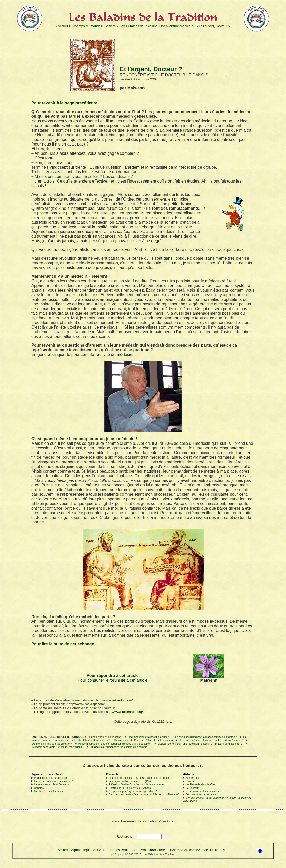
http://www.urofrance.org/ (125, 712)
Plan (225, 850)
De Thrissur (192, 788)
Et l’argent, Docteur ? (230, 744)
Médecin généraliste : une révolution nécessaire (185, 744)
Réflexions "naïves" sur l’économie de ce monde (136, 785)
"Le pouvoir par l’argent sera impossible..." (133, 791)
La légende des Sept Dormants (52, 785)
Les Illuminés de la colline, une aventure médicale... (158, 26)
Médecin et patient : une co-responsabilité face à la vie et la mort (115, 744)
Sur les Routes (120, 850)
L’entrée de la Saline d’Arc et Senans (130, 788)
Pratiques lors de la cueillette (51, 778)
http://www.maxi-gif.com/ (87, 704)
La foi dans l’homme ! (230, 740)
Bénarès (39, 788)
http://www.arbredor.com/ (114, 700)
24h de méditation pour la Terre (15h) (130, 781)
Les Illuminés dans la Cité (124, 740)
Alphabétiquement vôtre (89, 850)
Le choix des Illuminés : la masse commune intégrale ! (206, 737)
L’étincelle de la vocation (159, 740)
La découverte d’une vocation (104, 737)
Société (110, 26)
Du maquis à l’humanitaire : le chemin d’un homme (118, 747)
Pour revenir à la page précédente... (66, 103)
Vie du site (211, 850)
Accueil (63, 26)
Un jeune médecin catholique (196, 740)
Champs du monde (87, 26)
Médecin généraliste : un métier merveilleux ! (58, 747)
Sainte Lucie (192, 778)
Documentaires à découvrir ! (201, 795)
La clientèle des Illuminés (89, 740)
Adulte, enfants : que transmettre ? (52, 744)
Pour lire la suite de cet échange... (64, 644)
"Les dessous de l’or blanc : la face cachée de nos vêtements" (144, 795)
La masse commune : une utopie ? (54, 781)
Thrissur (190, 781)
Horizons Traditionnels (151, 850)
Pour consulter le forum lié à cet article (112, 680)
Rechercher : (126, 837)
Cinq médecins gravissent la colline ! (148, 737)
